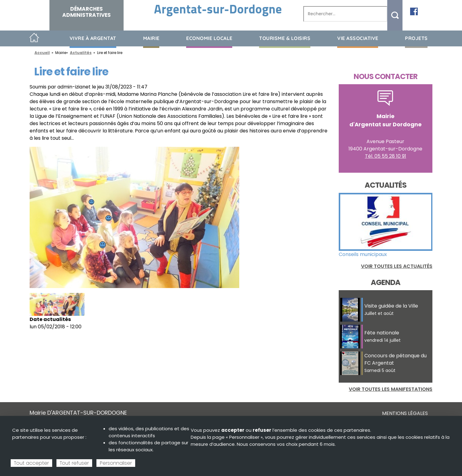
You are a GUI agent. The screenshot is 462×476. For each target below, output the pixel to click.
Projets (416, 38)
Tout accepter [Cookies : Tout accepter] (31, 463)
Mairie (151, 38)
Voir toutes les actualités (397, 266)
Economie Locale (209, 38)
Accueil (34, 38)
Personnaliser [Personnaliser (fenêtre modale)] (116, 463)
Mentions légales (405, 413)
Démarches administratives (87, 12)
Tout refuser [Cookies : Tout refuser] (74, 463)
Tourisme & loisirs (285, 38)
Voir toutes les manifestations (391, 389)
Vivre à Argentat (93, 38)
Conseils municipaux (363, 254)
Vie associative (358, 38)
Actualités (81, 53)
